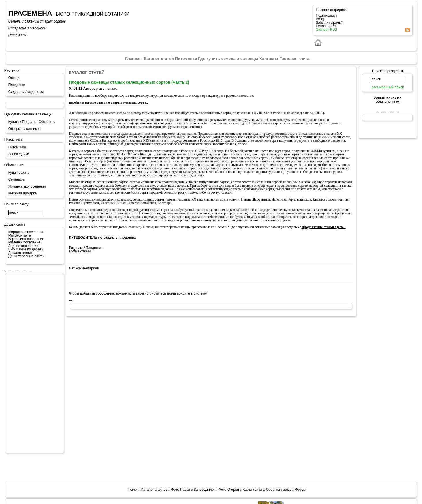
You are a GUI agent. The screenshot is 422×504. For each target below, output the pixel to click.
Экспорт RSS (326, 29)
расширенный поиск (387, 87)
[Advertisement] (31, 363)
